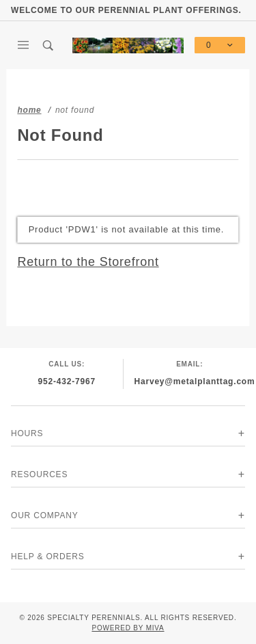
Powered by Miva (128, 628)
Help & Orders (48, 556)
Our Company (45, 515)
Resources (39, 474)
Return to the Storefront (88, 262)
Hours (27, 433)
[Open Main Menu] (24, 45)
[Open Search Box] (49, 45)
